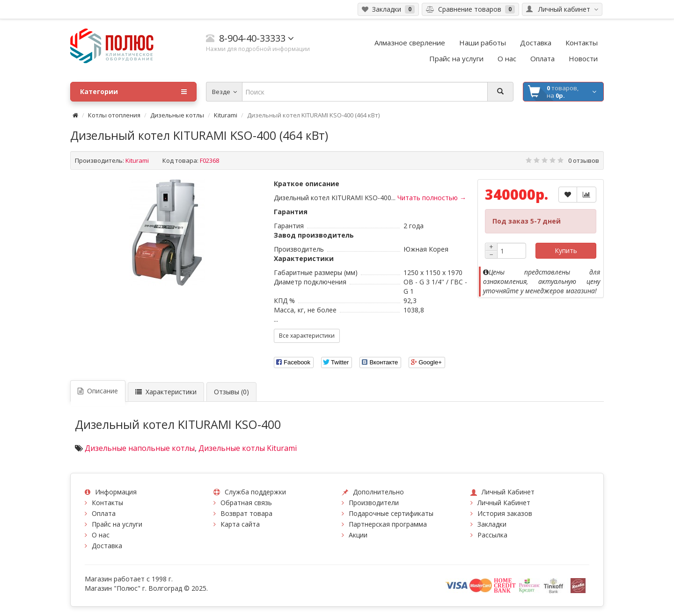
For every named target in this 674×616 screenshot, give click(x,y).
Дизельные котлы (177, 115)
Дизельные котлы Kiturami (248, 448)
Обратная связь (246, 503)
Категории (133, 92)
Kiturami (226, 115)
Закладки (492, 524)
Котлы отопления (114, 115)
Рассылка (492, 535)
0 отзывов (584, 160)
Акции (358, 535)
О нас (101, 535)
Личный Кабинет (504, 503)
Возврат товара (246, 513)
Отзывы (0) (231, 392)
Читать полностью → (432, 198)
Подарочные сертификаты (391, 513)
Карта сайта (240, 524)
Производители (374, 503)
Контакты (107, 503)
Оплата (104, 513)
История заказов (505, 513)
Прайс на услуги (117, 524)
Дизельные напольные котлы (140, 448)
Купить (566, 250)
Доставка (107, 546)
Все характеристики (307, 336)
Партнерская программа (388, 524)
